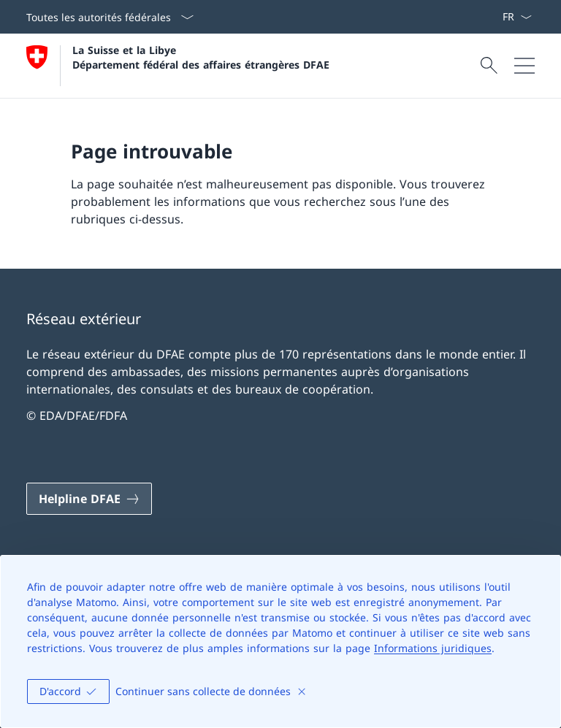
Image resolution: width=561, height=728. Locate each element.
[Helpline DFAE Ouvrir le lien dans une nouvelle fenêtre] (89, 499)
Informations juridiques (433, 648)
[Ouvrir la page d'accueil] (178, 66)
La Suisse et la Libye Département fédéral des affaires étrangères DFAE (201, 57)
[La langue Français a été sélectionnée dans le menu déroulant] (517, 17)
